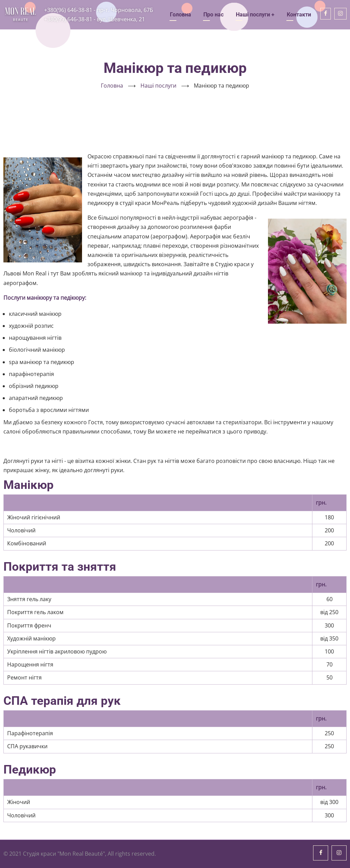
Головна (180, 15)
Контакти (299, 15)
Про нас (213, 15)
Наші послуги (255, 15)
